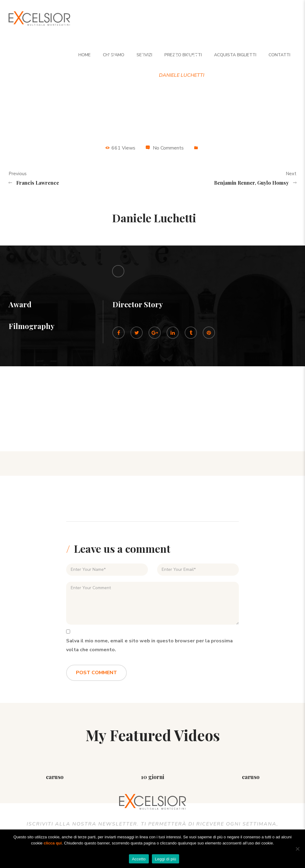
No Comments (168, 148)
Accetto (139, 859)
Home (109, 75)
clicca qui (53, 843)
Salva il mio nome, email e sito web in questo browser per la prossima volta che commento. (149, 645)
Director (138, 75)
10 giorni (153, 777)
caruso (55, 777)
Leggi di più (166, 859)
